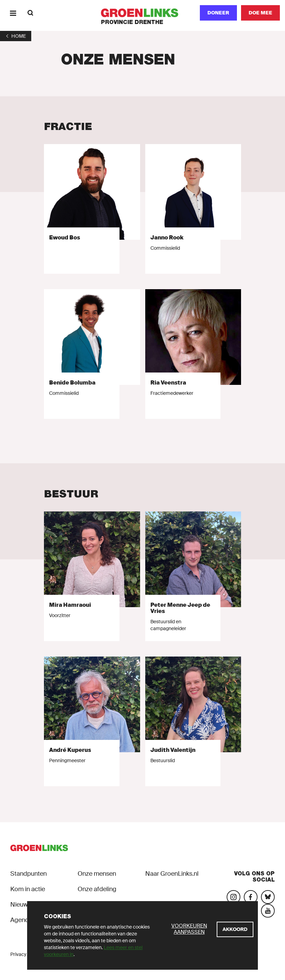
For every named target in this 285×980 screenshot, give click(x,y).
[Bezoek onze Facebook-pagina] (251, 897)
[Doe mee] (260, 13)
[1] (16, 36)
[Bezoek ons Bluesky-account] (268, 897)
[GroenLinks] (143, 13)
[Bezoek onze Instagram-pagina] (233, 897)
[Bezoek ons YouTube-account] (268, 911)
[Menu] (13, 13)
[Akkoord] (235, 929)
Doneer (218, 13)
